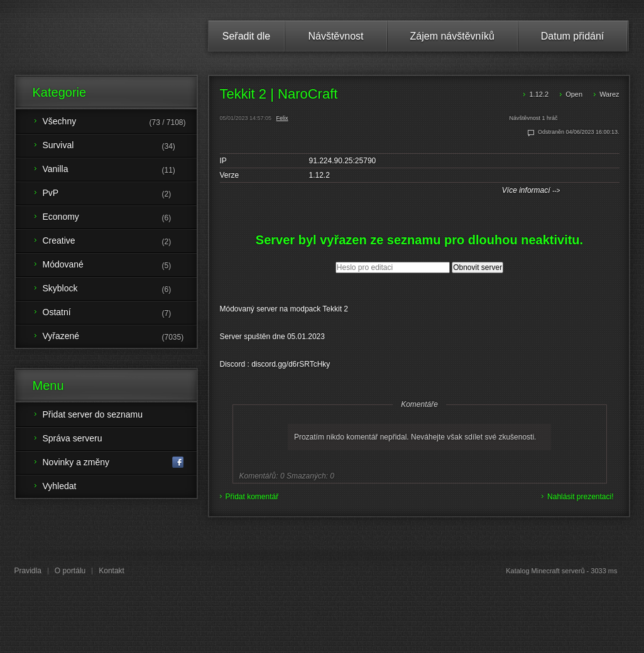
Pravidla (28, 571)
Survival (120, 146)
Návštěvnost (336, 36)
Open (574, 94)
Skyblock (120, 289)
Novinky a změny (113, 462)
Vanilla (120, 170)
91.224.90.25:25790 (342, 161)
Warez (609, 94)
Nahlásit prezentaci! (580, 497)
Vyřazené (120, 337)
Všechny (120, 122)
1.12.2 (539, 94)
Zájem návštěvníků (452, 36)
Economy (120, 218)
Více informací (531, 190)
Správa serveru (73, 438)
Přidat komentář (252, 497)
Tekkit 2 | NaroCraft (279, 94)
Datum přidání (573, 36)
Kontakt (112, 571)
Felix (282, 118)
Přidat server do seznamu (93, 414)
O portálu (70, 571)
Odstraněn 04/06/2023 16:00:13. (579, 132)
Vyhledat (60, 486)
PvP (120, 194)
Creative (120, 242)
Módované (120, 266)
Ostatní (120, 313)
